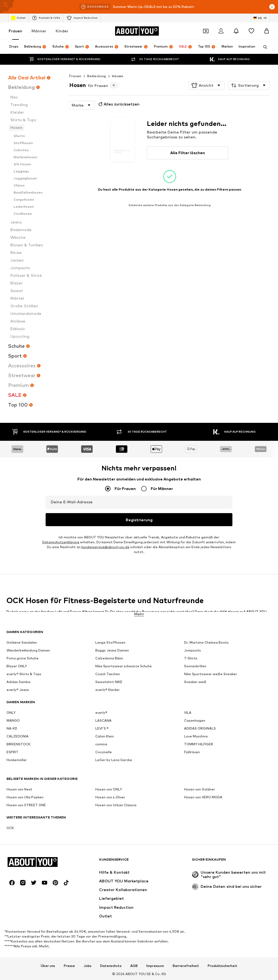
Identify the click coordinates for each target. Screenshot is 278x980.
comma (101, 744)
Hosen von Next (19, 789)
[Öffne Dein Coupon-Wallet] (206, 31)
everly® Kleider (108, 690)
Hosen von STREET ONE (26, 805)
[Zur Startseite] (137, 31)
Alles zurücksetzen (118, 104)
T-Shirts (191, 658)
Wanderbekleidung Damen (28, 650)
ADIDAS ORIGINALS (200, 728)
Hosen (118, 76)
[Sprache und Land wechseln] (260, 18)
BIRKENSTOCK (18, 744)
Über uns (48, 966)
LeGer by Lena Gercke (114, 760)
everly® (101, 713)
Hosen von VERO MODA (203, 797)
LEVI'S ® (102, 728)
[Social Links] (12, 883)
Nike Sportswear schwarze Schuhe (124, 666)
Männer (39, 31)
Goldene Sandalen (22, 642)
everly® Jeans (18, 690)
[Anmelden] (221, 31)
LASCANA (103, 720)
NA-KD (12, 728)
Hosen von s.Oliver (110, 797)
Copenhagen (195, 720)
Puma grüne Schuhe (23, 658)
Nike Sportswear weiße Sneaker (211, 674)
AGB (134, 966)
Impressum (155, 966)
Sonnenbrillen (195, 666)
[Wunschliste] (251, 31)
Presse (69, 966)
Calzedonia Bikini (109, 658)
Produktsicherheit (222, 966)
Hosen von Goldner (200, 789)
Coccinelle (104, 752)
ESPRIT (12, 752)
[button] (207, 85)
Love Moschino (196, 736)
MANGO (13, 720)
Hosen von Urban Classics (116, 805)
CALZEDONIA (18, 736)
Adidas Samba (18, 682)
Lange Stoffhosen (110, 642)
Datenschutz (111, 966)
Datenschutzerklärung (61, 542)
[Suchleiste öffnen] (263, 47)
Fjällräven (192, 752)
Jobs (88, 966)
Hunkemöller (17, 760)
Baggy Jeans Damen (112, 650)
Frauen (15, 31)
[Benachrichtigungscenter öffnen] (236, 31)
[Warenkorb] (267, 31)
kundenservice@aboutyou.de (105, 547)
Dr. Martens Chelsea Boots (206, 642)
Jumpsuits (192, 650)
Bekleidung (97, 76)
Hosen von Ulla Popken (25, 797)
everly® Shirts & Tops (24, 674)
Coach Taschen (108, 674)
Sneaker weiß (195, 682)
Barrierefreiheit (186, 966)
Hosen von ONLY (109, 789)
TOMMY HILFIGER (199, 744)
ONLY (11, 713)
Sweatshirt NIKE (109, 682)
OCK (10, 828)
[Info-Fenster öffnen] (272, 7)
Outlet (18, 18)
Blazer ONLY (17, 666)
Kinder (62, 31)
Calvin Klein (105, 736)
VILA (188, 713)
